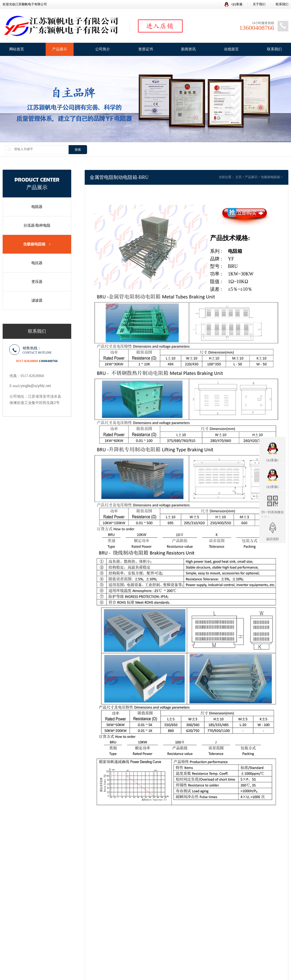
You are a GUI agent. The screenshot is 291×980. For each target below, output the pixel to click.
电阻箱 (235, 251)
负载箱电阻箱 (37, 244)
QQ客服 (233, 4)
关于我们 (259, 4)
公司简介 (103, 49)
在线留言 (231, 49)
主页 (238, 177)
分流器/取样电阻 (37, 225)
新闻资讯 (188, 49)
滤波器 (37, 300)
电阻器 (37, 207)
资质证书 (146, 49)
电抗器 (37, 263)
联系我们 (282, 4)
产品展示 (60, 49)
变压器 (37, 282)
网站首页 (17, 49)
